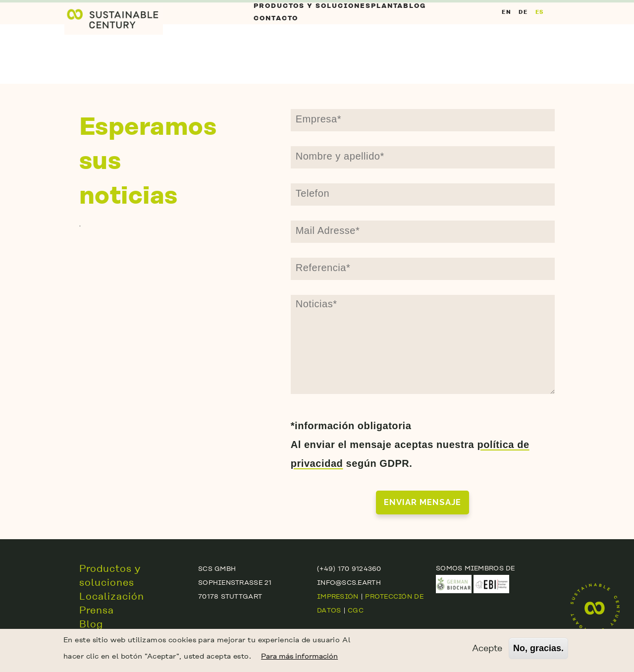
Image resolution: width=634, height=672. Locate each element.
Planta (375, 21)
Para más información (299, 657)
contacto (276, 63)
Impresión (338, 596)
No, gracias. (538, 650)
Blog (405, 21)
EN (506, 42)
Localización (112, 596)
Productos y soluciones (305, 21)
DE (523, 42)
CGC (356, 610)
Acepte (487, 649)
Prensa (97, 610)
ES (540, 42)
